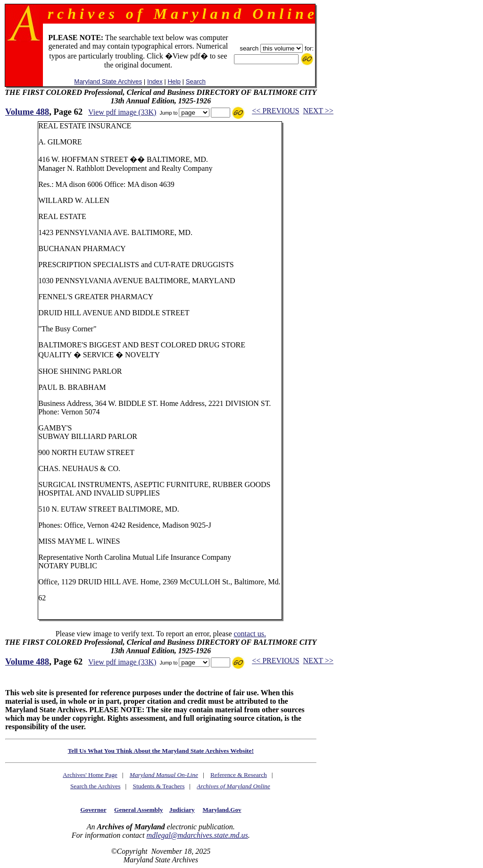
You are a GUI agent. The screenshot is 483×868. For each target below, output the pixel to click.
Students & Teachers (158, 786)
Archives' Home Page (90, 775)
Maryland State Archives (108, 81)
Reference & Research (239, 775)
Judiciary (182, 810)
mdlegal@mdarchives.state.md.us (197, 835)
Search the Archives (96, 786)
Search (196, 81)
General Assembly (138, 810)
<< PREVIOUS (275, 111)
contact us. (250, 634)
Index (155, 81)
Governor (93, 810)
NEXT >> (318, 111)
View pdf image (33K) (122, 112)
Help (174, 81)
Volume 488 (27, 112)
